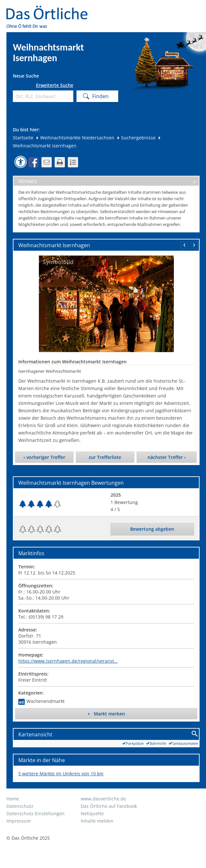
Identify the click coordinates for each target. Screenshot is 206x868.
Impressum (19, 821)
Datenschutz (20, 806)
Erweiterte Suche (55, 85)
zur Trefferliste (105, 457)
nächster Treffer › (167, 457)
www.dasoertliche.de (103, 799)
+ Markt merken (106, 714)
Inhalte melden (97, 821)
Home (13, 799)
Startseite (23, 138)
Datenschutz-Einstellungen (36, 813)
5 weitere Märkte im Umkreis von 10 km (61, 774)
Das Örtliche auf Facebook (109, 806)
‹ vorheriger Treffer (44, 457)
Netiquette (92, 813)
